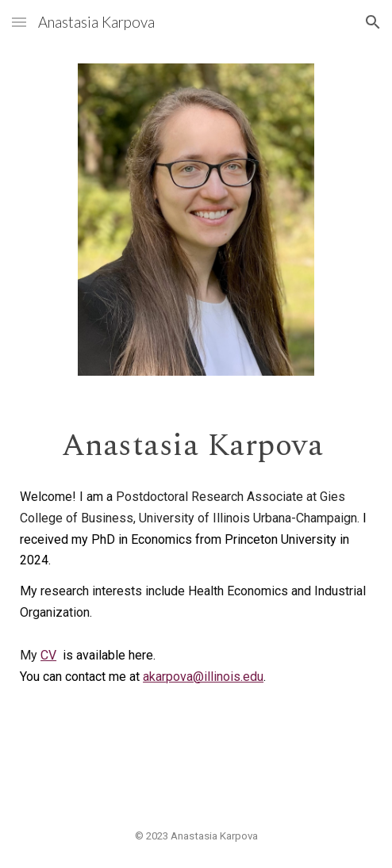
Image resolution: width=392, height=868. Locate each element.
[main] (196, 445)
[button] (19, 22)
